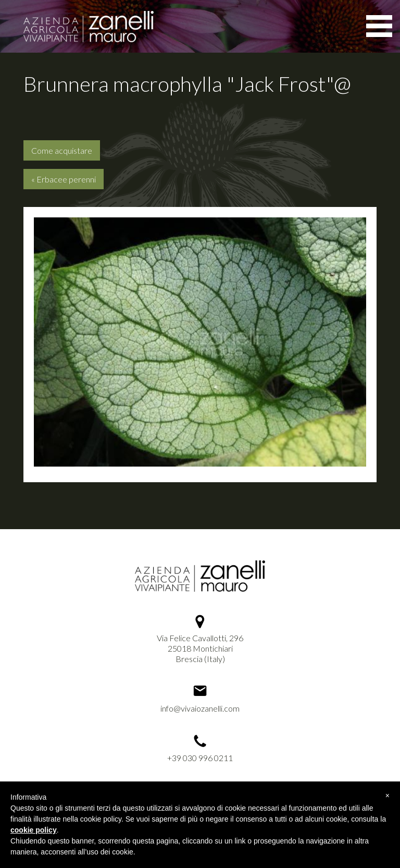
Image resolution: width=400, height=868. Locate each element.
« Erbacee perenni (64, 179)
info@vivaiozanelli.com (200, 708)
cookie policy (34, 830)
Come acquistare (62, 150)
